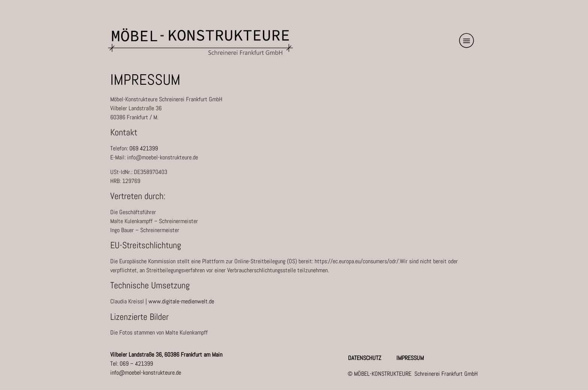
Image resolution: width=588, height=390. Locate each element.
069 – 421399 (136, 364)
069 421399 (144, 148)
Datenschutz (365, 358)
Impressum (410, 358)
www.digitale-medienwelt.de (181, 301)
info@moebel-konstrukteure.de (146, 373)
